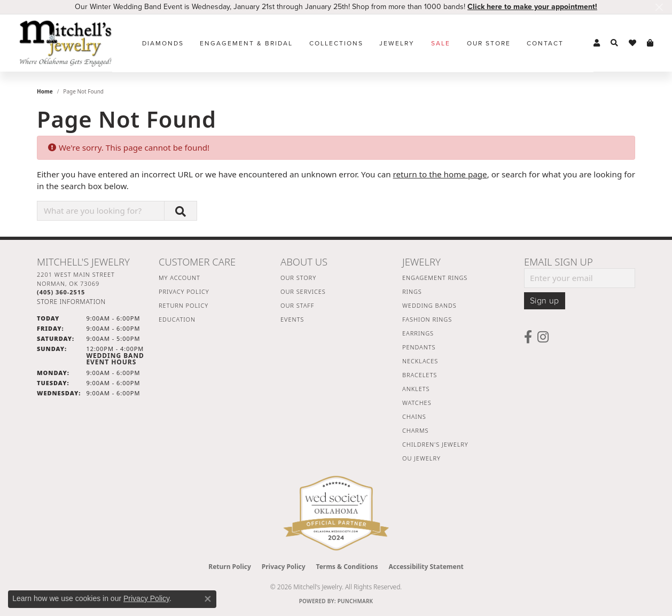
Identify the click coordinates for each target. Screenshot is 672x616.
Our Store (489, 43)
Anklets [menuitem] (416, 389)
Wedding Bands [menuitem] (429, 305)
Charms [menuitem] (415, 430)
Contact (545, 43)
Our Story (298, 278)
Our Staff (297, 305)
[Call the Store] (61, 292)
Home (45, 91)
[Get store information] (71, 302)
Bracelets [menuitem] (420, 375)
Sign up (545, 301)
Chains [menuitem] (414, 416)
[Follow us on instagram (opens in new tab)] (543, 337)
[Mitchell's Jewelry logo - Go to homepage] (65, 43)
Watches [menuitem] (417, 403)
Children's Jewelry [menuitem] (435, 444)
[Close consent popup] (208, 599)
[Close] (659, 7)
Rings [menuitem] (412, 291)
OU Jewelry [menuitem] (421, 458)
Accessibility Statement (426, 567)
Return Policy (183, 305)
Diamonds (163, 43)
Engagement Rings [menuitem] (435, 278)
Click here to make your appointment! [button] (532, 7)
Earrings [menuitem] (418, 333)
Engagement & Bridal (246, 43)
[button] (597, 43)
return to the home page (440, 174)
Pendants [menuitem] (419, 347)
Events (292, 319)
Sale (441, 43)
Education (177, 319)
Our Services (303, 291)
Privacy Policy (184, 291)
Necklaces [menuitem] (420, 361)
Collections (336, 43)
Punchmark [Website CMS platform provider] (355, 601)
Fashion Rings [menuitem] (427, 319)
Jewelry (397, 43)
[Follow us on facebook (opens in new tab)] (528, 337)
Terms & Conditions (347, 567)
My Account (179, 278)
